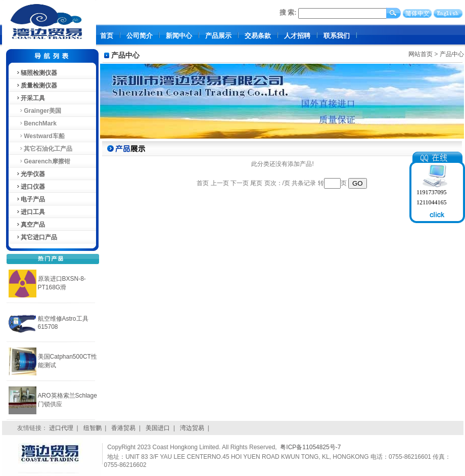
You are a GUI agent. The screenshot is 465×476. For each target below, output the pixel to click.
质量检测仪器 (36, 85)
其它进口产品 (36, 237)
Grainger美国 (39, 111)
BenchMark (36, 123)
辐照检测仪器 (36, 73)
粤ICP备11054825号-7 (310, 447)
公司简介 (139, 36)
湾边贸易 (192, 428)
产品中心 (452, 54)
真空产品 (30, 225)
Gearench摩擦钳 (43, 161)
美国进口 (158, 428)
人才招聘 (297, 36)
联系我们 (337, 36)
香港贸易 (123, 428)
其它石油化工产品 (44, 149)
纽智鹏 (92, 428)
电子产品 (30, 199)
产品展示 (218, 36)
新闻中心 (179, 36)
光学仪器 (30, 174)
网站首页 (421, 54)
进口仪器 (30, 187)
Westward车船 (40, 136)
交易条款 (258, 36)
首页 (107, 36)
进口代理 (61, 428)
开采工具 (30, 98)
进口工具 (30, 212)
